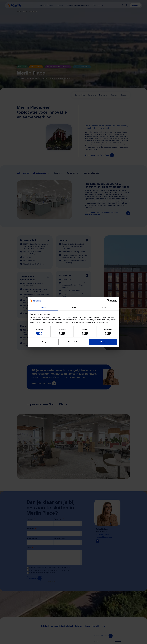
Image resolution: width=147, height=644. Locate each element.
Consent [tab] (43, 307)
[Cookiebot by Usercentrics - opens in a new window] (108, 301)
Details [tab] (73, 307)
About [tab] (104, 307)
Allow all (103, 342)
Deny (44, 342)
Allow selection (73, 342)
